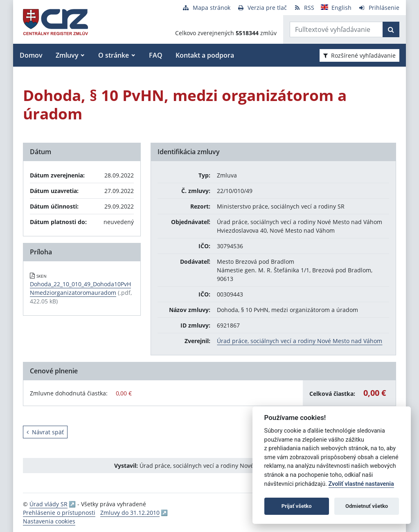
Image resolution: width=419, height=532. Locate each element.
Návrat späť (45, 432)
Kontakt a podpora (205, 55)
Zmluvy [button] (67, 55)
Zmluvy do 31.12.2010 (130, 513)
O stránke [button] (114, 55)
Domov (31, 55)
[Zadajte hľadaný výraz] (336, 29)
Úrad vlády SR (48, 504)
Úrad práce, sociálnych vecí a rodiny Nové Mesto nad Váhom (300, 341)
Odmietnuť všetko (367, 506)
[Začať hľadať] (391, 29)
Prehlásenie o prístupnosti (59, 513)
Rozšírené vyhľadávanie (359, 55)
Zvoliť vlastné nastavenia (361, 484)
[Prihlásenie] (379, 8)
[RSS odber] (304, 8)
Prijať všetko (297, 506)
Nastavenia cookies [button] (49, 521)
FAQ (156, 55)
